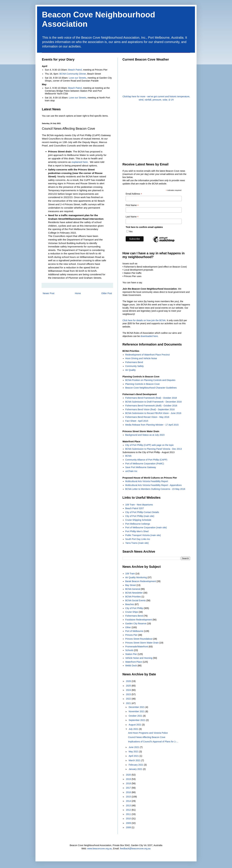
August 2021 (135, 725)
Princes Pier (131, 635)
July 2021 (134, 729)
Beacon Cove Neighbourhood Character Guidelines (151, 388)
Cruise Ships (132, 612)
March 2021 (135, 760)
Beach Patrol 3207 (135, 508)
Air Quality (131, 370)
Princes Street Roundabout (139, 639)
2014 (129, 801)
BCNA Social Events (136, 600)
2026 (129, 681)
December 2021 (137, 707)
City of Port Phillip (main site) (140, 516)
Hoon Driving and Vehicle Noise (141, 358)
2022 (129, 699)
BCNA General (133, 589)
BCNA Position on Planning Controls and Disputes (150, 380)
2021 (129, 703)
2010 (129, 819)
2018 (129, 783)
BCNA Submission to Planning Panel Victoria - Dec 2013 (154, 449)
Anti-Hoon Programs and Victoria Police (148, 733)
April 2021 (134, 756)
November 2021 (137, 711)
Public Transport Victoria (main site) (143, 535)
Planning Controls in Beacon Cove (143, 384)
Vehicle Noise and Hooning (139, 658)
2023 (129, 694)
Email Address (134, 194)
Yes (131, 231)
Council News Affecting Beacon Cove (147, 737)
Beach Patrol (75, 70)
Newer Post (48, 293)
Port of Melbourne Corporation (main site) (146, 528)
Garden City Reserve (136, 623)
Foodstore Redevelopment (139, 620)
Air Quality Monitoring (136, 577)
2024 (129, 690)
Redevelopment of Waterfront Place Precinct (148, 355)
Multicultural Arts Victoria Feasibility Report (147, 481)
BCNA (128, 456)
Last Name (132, 217)
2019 (129, 779)
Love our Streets (77, 78)
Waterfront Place (134, 662)
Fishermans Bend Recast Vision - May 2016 (147, 417)
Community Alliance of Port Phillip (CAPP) (146, 460)
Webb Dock (131, 666)
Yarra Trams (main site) (137, 543)
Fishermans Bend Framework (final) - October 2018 (151, 398)
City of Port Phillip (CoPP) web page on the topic (150, 445)
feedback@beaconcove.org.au (135, 849)
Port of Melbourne (134, 631)
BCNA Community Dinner (73, 74)
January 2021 (136, 769)
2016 (129, 792)
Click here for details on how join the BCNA (144, 320)
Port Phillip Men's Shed (137, 531)
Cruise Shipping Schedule (138, 520)
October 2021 (136, 716)
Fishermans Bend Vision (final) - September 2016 (150, 409)
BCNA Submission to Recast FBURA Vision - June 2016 (153, 413)
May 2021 (134, 752)
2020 (129, 775)
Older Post (107, 293)
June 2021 (134, 747)
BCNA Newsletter (134, 593)
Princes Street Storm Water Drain (142, 643)
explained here (80, 162)
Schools (129, 650)
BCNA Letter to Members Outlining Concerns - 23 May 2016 (155, 489)
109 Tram (130, 574)
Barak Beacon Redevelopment (141, 581)
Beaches (130, 604)
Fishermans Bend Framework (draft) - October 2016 (151, 406)
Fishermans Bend (134, 362)
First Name (132, 205)
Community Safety (135, 366)
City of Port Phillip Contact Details (142, 512)
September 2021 (137, 720)
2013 (129, 806)
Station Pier (131, 654)
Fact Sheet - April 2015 (137, 421)
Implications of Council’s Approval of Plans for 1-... (153, 742)
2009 (129, 823)
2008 (129, 827)
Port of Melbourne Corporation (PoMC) (145, 464)
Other (128, 627)
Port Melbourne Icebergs (138, 524)
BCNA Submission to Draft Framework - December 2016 (154, 402)
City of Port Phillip (134, 608)
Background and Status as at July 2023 (145, 435)
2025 (129, 686)
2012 (129, 810)
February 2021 (136, 765)
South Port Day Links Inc (138, 539)
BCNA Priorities (133, 597)
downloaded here (149, 336)
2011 (129, 814)
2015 (129, 797)
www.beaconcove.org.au (100, 849)
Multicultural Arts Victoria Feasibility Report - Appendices (154, 485)
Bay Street (131, 585)
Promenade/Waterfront (137, 647)
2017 (129, 788)
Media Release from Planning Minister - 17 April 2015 (152, 425)
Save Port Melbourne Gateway (141, 467)
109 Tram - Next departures (139, 505)
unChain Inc (131, 471)
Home (78, 293)
